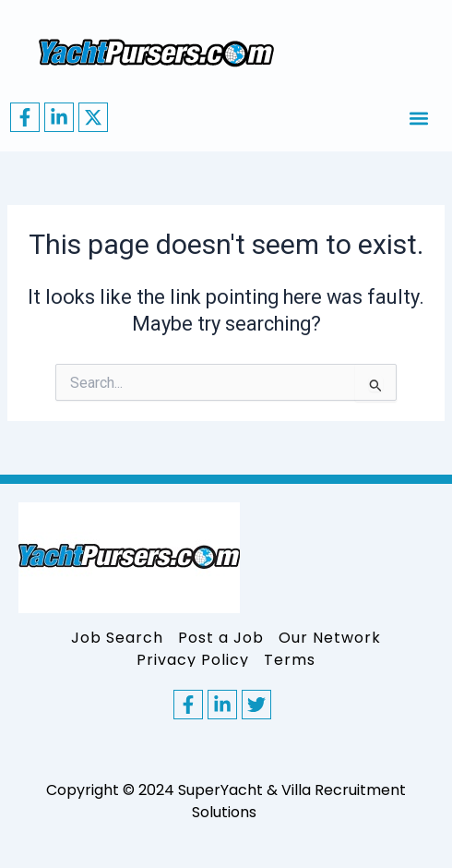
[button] (418, 118)
